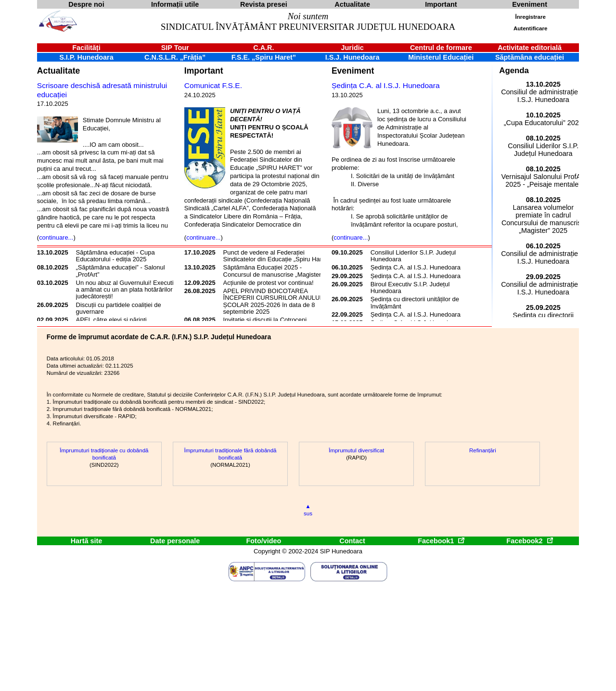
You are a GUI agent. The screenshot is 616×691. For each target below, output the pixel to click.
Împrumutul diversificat (356, 450)
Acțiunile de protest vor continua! (269, 283)
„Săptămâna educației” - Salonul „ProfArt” (121, 271)
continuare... (56, 237)
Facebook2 (529, 541)
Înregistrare (531, 17)
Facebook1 (441, 541)
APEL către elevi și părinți (111, 320)
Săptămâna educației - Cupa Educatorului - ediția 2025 (115, 256)
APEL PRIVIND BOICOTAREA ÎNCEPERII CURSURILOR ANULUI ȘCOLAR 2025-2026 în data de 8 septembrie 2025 (272, 301)
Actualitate (58, 71)
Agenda (514, 70)
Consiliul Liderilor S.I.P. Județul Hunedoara (413, 256)
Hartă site (87, 541)
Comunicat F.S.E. (213, 85)
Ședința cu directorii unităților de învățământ (415, 302)
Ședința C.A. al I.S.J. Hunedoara (386, 85)
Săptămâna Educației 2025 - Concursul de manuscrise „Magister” (273, 271)
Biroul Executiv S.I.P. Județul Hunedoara (410, 288)
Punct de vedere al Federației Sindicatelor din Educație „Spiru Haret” (276, 256)
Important (204, 71)
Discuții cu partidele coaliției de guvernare (119, 308)
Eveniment (353, 71)
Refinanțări (483, 450)
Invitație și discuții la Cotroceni (265, 320)
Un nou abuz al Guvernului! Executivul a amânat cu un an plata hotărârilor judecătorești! (129, 290)
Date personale (175, 541)
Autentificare (530, 28)
